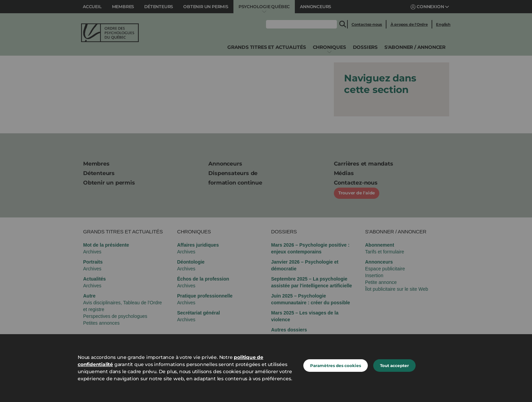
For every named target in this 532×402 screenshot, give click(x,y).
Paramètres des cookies (336, 366)
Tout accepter (394, 366)
